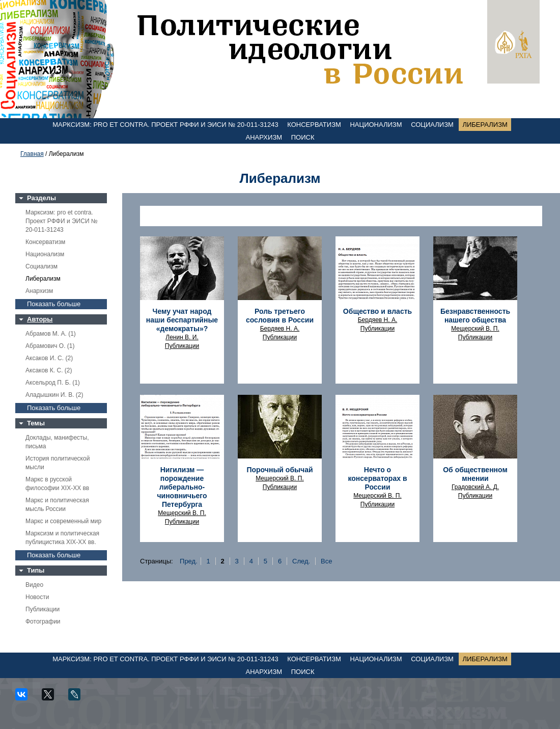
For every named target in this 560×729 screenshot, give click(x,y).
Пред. (189, 561)
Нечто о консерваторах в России (377, 478)
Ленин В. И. (182, 337)
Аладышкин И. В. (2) (54, 395)
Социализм (432, 125)
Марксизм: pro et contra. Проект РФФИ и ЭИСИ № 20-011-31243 (165, 125)
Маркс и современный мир (63, 521)
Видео (34, 585)
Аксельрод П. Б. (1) (53, 383)
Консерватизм (314, 125)
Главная (32, 154)
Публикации (43, 609)
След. (301, 561)
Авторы (40, 319)
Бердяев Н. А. (280, 329)
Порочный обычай (279, 470)
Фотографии (43, 622)
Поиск (303, 137)
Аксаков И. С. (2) (49, 358)
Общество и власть (377, 311)
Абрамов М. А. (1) (51, 334)
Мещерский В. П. (475, 329)
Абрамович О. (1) (50, 346)
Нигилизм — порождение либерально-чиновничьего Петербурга (182, 487)
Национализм (376, 125)
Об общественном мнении (475, 474)
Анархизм (264, 137)
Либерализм (485, 125)
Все (326, 561)
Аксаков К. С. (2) (49, 370)
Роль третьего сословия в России (280, 316)
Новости (37, 597)
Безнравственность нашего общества (475, 316)
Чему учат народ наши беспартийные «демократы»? (182, 320)
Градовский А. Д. (475, 487)
